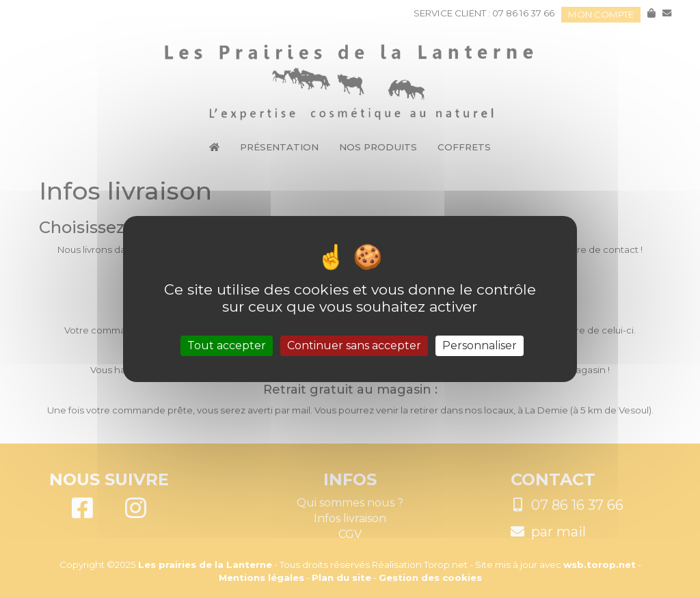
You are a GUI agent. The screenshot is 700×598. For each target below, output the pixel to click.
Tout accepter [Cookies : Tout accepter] (227, 345)
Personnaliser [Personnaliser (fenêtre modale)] (480, 345)
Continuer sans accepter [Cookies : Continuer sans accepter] (354, 345)
